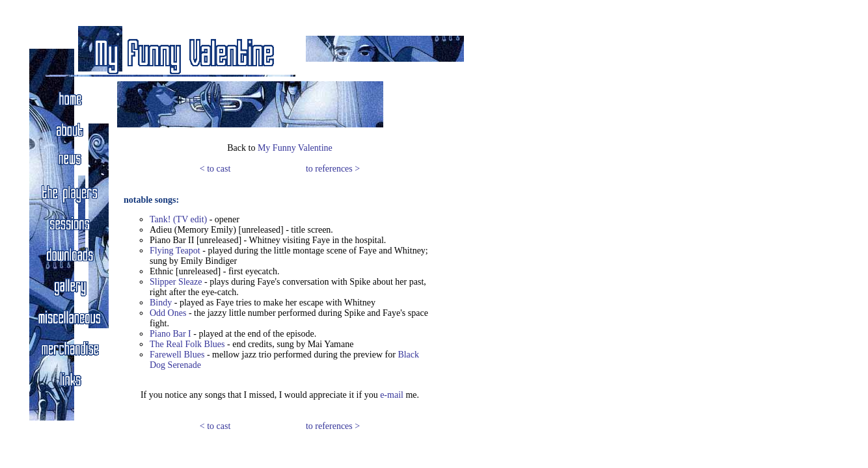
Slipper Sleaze (176, 282)
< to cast (215, 169)
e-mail (392, 395)
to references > (333, 169)
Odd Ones (168, 313)
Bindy (161, 303)
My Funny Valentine (295, 148)
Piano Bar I (170, 334)
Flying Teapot (175, 251)
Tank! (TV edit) (178, 219)
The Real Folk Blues (187, 344)
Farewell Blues (177, 355)
